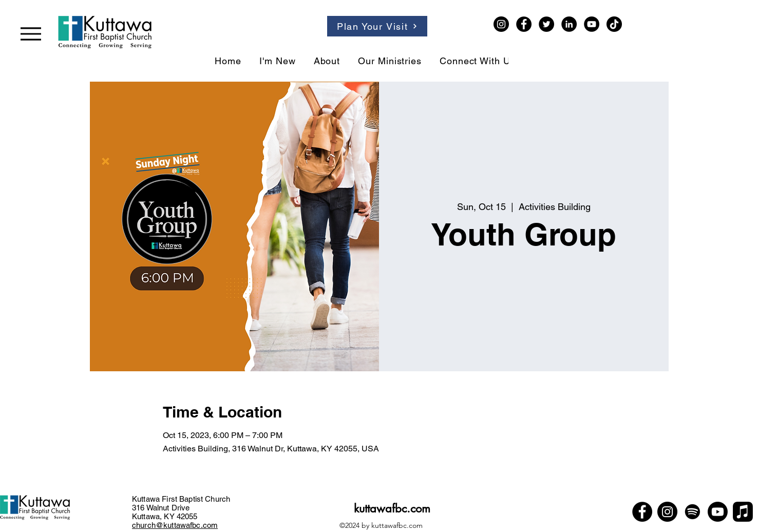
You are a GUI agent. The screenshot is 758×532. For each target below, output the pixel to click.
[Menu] (31, 34)
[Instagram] (501, 24)
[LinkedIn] (569, 24)
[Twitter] (546, 24)
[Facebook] (524, 24)
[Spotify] (693, 512)
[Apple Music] (743, 512)
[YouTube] (592, 24)
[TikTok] (614, 24)
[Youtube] (718, 512)
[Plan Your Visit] (377, 26)
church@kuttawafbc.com (175, 525)
